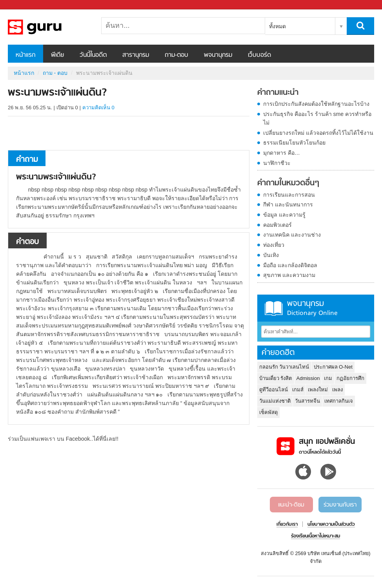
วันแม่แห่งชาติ (275, 401)
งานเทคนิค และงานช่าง (292, 235)
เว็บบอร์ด (259, 55)
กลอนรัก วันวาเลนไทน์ (284, 367)
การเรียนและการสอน (289, 195)
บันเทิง (271, 255)
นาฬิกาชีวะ (277, 163)
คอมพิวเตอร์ (277, 225)
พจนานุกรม (218, 55)
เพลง (337, 390)
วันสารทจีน (307, 401)
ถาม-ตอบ (176, 55)
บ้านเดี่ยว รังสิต (276, 378)
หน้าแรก (25, 55)
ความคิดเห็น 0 (98, 108)
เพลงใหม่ (318, 390)
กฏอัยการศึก (350, 378)
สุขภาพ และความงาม (289, 275)
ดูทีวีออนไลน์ (274, 390)
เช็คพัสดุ (268, 412)
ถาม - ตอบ (55, 73)
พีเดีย (57, 55)
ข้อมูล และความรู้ (284, 215)
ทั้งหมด (277, 26)
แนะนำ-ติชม (291, 505)
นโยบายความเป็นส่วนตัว (331, 525)
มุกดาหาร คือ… (282, 153)
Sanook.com (24, 5)
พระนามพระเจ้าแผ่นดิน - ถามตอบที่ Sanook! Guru (49, 27)
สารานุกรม (136, 55)
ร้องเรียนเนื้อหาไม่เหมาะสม (316, 536)
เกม (328, 378)
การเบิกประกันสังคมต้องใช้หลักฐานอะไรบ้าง (316, 104)
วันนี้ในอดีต (93, 55)
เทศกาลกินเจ (339, 401)
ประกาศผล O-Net (333, 367)
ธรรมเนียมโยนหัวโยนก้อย (294, 143)
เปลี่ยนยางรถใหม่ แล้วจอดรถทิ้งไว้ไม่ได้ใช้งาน (318, 133)
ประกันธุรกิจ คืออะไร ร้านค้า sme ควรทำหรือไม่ (317, 118)
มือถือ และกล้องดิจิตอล (290, 265)
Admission (308, 378)
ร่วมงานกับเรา (340, 505)
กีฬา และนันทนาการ (288, 204)
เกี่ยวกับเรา (287, 525)
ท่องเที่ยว (274, 245)
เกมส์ (298, 390)
